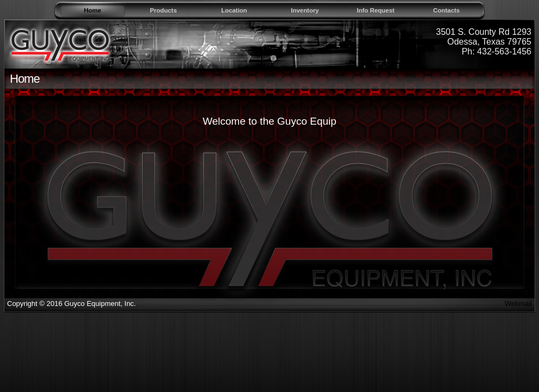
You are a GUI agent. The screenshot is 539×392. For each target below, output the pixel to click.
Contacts (447, 10)
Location (234, 10)
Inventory (305, 10)
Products (163, 10)
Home (93, 10)
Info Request (375, 10)
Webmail (518, 304)
